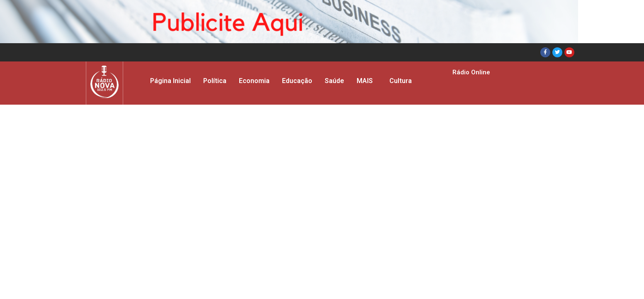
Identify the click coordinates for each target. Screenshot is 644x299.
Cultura (401, 81)
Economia (254, 81)
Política (215, 81)
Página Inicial (170, 81)
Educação (297, 81)
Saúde (334, 81)
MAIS (365, 81)
